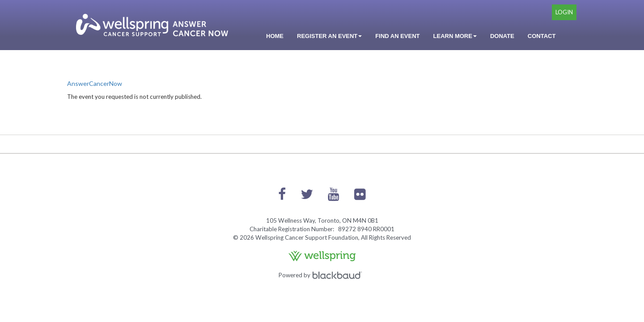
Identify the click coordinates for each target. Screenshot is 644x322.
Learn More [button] (455, 36)
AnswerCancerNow (95, 83)
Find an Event (397, 36)
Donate (502, 36)
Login (564, 12)
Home (275, 36)
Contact (542, 36)
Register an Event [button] (329, 36)
